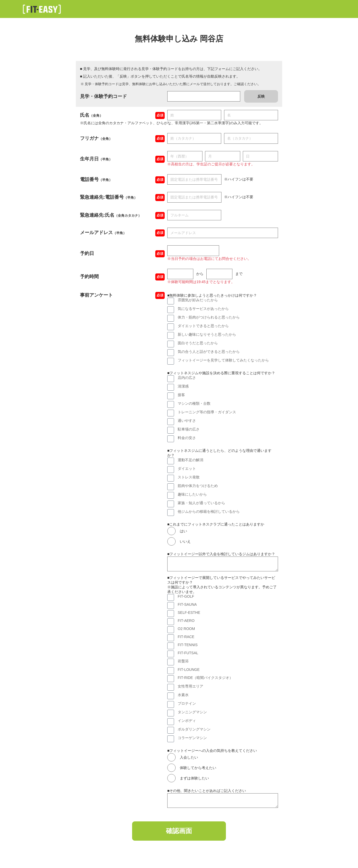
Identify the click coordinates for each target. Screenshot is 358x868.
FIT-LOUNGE (189, 670)
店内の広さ (187, 378)
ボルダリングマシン (194, 729)
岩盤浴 (183, 661)
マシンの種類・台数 (194, 403)
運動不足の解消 (190, 460)
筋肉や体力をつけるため (198, 486)
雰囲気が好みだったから (198, 300)
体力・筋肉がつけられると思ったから (209, 317)
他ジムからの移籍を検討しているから (209, 511)
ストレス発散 (189, 477)
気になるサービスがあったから (203, 309)
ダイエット (187, 469)
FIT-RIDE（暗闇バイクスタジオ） (205, 678)
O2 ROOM (186, 629)
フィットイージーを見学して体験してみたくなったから (223, 360)
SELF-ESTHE (189, 613)
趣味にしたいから (192, 494)
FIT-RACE (186, 637)
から (200, 274)
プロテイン (187, 703)
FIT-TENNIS (188, 645)
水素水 (183, 695)
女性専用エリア (190, 686)
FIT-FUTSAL (188, 653)
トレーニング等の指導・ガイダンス (207, 412)
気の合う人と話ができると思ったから (209, 352)
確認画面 (179, 832)
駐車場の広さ (189, 429)
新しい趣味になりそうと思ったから (207, 334)
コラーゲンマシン (192, 738)
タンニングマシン (192, 712)
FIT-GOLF (186, 596)
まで (239, 274)
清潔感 (183, 386)
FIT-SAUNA (187, 604)
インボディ (187, 721)
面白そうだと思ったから (198, 343)
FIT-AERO (186, 621)
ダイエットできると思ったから (203, 326)
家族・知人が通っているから (201, 503)
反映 (261, 96)
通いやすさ (187, 421)
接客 (181, 395)
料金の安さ (187, 438)
